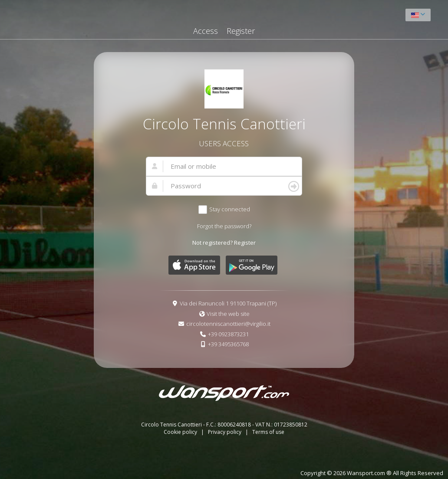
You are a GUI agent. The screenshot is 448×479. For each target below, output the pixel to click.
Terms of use (268, 432)
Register (241, 31)
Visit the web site (228, 314)
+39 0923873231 (228, 334)
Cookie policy (181, 432)
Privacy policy (225, 432)
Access (206, 31)
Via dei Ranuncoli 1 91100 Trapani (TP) (228, 303)
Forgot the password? (224, 226)
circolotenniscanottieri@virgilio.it (228, 324)
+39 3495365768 (228, 344)
